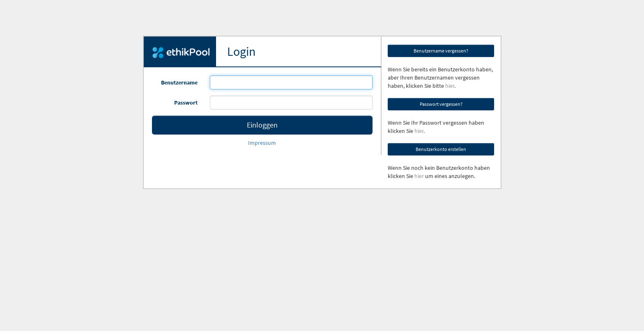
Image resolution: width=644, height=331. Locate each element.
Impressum (262, 143)
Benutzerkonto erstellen (441, 149)
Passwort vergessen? (441, 104)
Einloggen (262, 125)
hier (450, 86)
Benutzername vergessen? (441, 51)
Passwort (186, 103)
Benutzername (179, 82)
